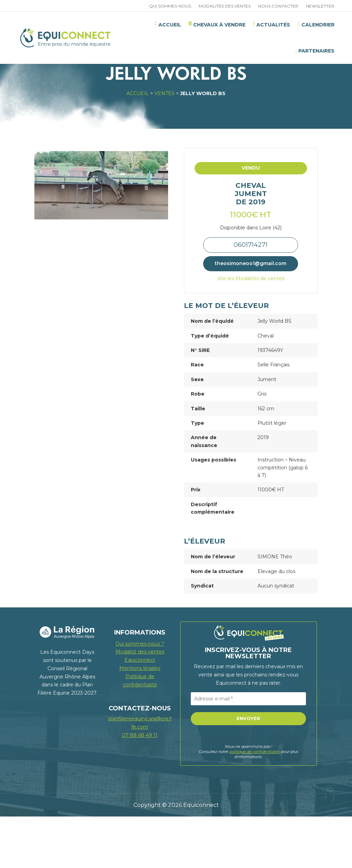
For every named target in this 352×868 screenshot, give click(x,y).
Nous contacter (278, 6)
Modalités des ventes (225, 6)
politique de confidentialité (255, 803)
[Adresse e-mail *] (248, 750)
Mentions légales (140, 720)
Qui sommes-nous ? (140, 695)
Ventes (164, 145)
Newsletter (320, 6)
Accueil (138, 145)
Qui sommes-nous (170, 6)
